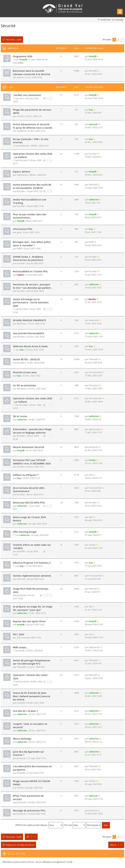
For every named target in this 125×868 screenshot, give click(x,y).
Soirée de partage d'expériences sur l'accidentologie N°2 (32, 662)
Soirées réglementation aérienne (32, 576)
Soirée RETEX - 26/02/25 (26, 359)
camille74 (21, 131)
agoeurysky (94, 429)
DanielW (21, 551)
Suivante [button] (122, 40)
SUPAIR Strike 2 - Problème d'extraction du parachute (28, 258)
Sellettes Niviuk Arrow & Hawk (30, 346)
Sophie (20, 275)
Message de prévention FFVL (29, 811)
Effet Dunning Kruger (25, 532)
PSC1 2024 (18, 634)
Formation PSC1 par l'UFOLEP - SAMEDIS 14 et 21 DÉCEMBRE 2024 (32, 462)
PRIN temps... (20, 647)
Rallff (19, 249)
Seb (91, 475)
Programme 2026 (23, 56)
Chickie (92, 545)
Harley (92, 460)
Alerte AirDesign (22, 739)
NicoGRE (93, 71)
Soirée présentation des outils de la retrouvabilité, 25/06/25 (32, 186)
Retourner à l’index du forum (20, 845)
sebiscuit (93, 124)
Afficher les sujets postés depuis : (39, 825)
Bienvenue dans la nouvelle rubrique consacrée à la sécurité (32, 72)
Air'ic (22, 98)
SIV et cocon (20, 416)
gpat (19, 232)
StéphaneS (22, 175)
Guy (91, 110)
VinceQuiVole (95, 372)
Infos (21, 63)
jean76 (20, 77)
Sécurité (8, 26)
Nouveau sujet (14, 39)
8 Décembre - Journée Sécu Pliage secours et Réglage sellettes (32, 431)
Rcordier (24, 160)
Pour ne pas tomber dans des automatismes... (30, 216)
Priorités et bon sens (25, 372)
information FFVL (23, 229)
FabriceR (93, 185)
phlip (22, 651)
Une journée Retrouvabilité (28, 333)
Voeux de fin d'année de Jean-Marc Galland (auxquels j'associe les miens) (32, 696)
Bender (92, 299)
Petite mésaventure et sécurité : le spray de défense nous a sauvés (33, 126)
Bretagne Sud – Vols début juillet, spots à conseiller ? (32, 244)
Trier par (75, 825)
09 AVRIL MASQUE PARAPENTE (29, 320)
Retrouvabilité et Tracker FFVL (30, 271)
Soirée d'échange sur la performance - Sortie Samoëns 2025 (31, 303)
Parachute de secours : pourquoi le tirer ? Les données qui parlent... (33, 286)
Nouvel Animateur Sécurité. (29, 447)
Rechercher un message (112, 20)
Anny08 (23, 59)
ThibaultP (93, 359)
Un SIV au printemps (24, 385)
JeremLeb (93, 447)
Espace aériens (21, 172)
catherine (94, 199)
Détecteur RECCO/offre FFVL (29, 503)
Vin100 (20, 116)
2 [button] (118, 40)
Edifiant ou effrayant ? (26, 475)
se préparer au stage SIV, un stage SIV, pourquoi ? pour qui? (33, 608)
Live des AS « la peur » (25, 711)
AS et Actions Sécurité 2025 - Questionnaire (29, 490)
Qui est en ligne (16, 854)
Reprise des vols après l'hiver (29, 621)
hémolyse (22, 389)
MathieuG (24, 146)
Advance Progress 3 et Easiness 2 (32, 563)
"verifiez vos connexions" (27, 95)
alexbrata (21, 324)
